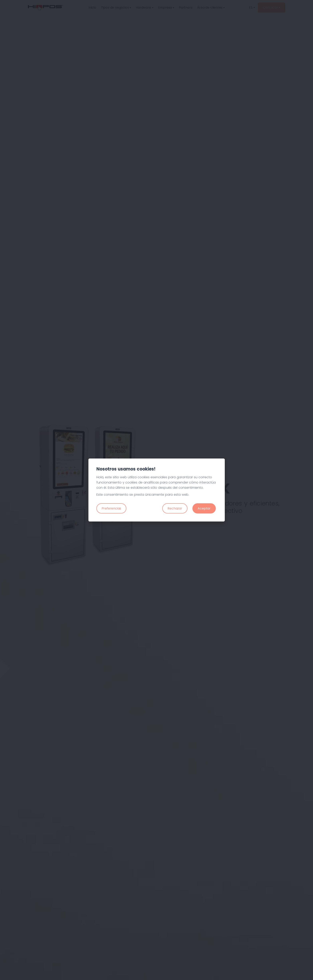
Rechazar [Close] (175, 508)
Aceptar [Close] (204, 508)
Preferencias (111, 508)
